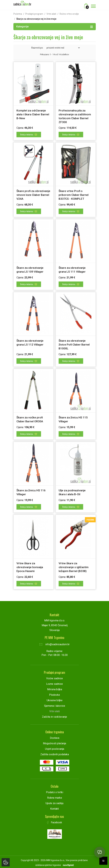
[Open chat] (100, 852)
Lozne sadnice (54, 682)
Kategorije (55, 26)
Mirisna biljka (55, 688)
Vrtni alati (51, 14)
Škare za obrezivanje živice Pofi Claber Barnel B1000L (74, 344)
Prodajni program (34, 14)
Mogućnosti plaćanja (54, 742)
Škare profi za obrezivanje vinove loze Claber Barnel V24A (32, 195)
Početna (18, 14)
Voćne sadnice (54, 677)
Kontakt (54, 807)
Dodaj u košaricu (29, 134)
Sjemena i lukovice (55, 704)
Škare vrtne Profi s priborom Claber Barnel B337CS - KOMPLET (74, 195)
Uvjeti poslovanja (55, 747)
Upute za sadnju (54, 801)
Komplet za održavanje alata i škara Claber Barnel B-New (34, 114)
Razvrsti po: (37, 48)
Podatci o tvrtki (55, 790)
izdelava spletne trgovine (48, 863)
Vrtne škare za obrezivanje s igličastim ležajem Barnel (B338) (74, 566)
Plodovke (54, 693)
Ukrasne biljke (55, 699)
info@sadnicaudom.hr (54, 643)
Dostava (55, 736)
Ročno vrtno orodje (69, 14)
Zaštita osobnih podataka (55, 753)
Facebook (55, 821)
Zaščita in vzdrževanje (54, 715)
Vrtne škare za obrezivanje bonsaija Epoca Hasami (30, 566)
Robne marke (55, 796)
